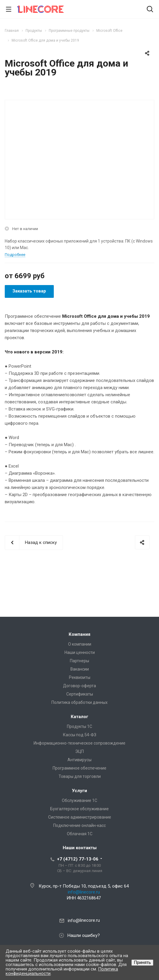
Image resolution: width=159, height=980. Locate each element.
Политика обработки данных (79, 702)
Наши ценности (80, 652)
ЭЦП (79, 751)
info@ (74, 921)
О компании (80, 644)
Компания (79, 634)
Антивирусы (79, 760)
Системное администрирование (80, 817)
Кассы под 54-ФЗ (80, 735)
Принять (142, 962)
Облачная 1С (80, 834)
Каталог (79, 717)
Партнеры (79, 661)
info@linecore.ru (84, 892)
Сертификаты (80, 694)
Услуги (79, 791)
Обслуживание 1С (79, 800)
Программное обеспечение (79, 768)
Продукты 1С (79, 726)
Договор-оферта (79, 686)
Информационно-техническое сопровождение (79, 743)
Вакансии (80, 669)
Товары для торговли (80, 776)
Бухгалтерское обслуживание (79, 809)
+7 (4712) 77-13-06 (78, 859)
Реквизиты (80, 677)
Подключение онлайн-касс (79, 825)
